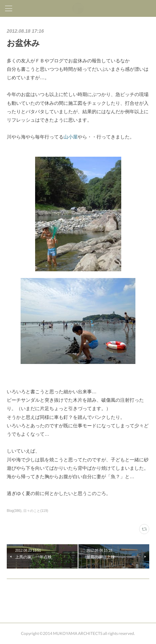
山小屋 (71, 137)
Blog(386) (14, 511)
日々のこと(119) (36, 511)
